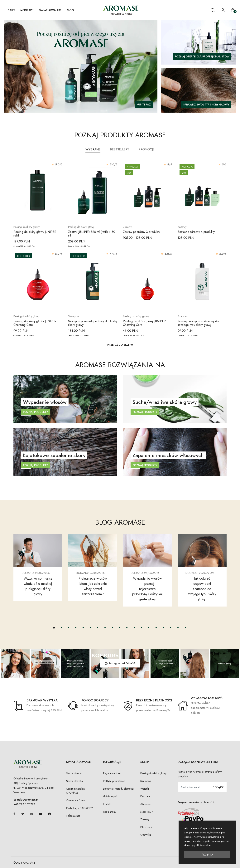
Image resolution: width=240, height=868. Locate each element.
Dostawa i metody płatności (118, 789)
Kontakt (107, 804)
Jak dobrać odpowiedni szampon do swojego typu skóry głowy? (202, 589)
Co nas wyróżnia (75, 800)
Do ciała (145, 796)
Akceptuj (207, 855)
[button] (54, 628)
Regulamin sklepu (113, 773)
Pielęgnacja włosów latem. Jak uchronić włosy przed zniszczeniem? (93, 586)
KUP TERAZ (144, 105)
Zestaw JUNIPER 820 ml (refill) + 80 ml (92, 234)
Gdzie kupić (110, 796)
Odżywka (146, 835)
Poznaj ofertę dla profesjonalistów (202, 56)
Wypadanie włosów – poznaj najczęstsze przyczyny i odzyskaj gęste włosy (147, 589)
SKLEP (12, 10)
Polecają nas (73, 816)
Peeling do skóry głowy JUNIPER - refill (36, 234)
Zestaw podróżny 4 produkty (196, 232)
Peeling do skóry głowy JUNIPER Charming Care (35, 323)
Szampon (146, 781)
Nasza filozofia (74, 781)
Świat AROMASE (50, 10)
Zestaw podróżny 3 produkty (141, 232)
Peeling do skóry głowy (153, 773)
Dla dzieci (146, 827)
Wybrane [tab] (93, 149)
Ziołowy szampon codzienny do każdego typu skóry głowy (198, 323)
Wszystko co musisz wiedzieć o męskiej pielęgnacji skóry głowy (38, 586)
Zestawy (145, 819)
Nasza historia (74, 773)
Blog (70, 10)
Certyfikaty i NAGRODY (79, 808)
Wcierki (145, 789)
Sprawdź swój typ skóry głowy (206, 105)
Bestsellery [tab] (120, 149)
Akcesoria (146, 804)
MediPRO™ (27, 10)
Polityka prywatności (114, 781)
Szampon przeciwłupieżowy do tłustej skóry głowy (93, 323)
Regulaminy (110, 812)
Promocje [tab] (147, 149)
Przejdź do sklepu (120, 345)
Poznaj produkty (36, 412)
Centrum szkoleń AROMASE (75, 791)
